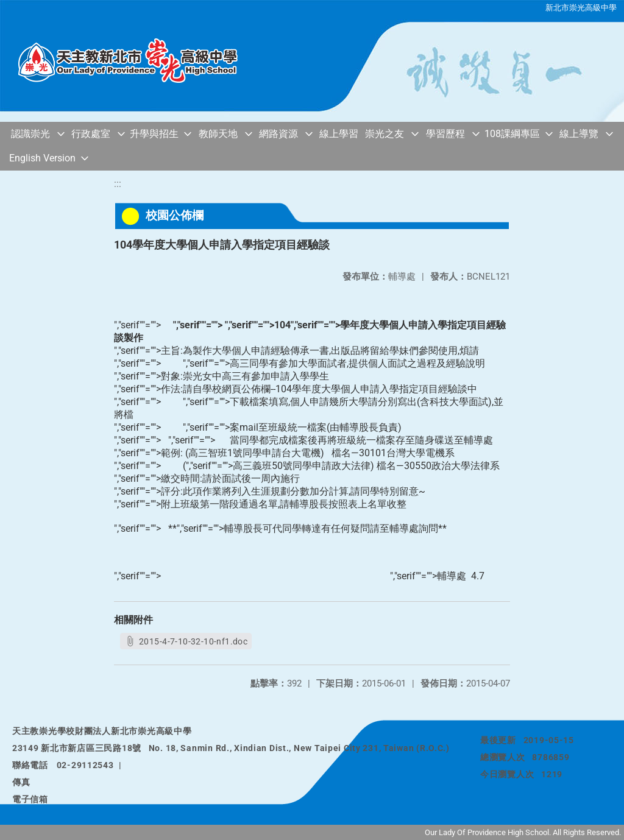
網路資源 (278, 134)
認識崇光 (30, 134)
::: (118, 184)
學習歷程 (445, 134)
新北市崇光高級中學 (581, 8)
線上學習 (339, 134)
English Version (42, 158)
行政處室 (91, 134)
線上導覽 (579, 134)
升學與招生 (154, 134)
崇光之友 (385, 134)
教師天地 (218, 134)
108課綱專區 (512, 134)
